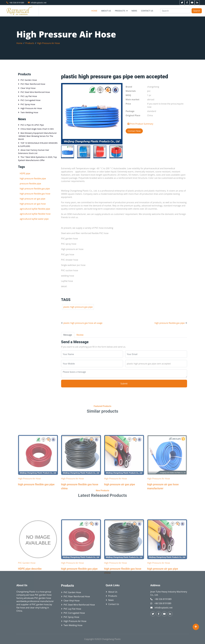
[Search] (175, 11)
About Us (106, 11)
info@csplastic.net (39, 3)
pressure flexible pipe (30, 184)
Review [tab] (80, 335)
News (134, 11)
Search (197, 11)
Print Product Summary (140, 124)
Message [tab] (68, 335)
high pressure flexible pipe (33, 178)
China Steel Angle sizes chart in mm (37, 129)
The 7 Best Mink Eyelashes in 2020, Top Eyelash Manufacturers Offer (38, 159)
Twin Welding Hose (29, 112)
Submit (124, 384)
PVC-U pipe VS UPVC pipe (32, 125)
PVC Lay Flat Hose (29, 96)
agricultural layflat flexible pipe (35, 209)
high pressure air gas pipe (33, 199)
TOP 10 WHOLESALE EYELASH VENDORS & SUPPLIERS (38, 144)
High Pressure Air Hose (48, 43)
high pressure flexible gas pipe (170, 323)
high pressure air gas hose (33, 204)
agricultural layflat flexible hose (35, 214)
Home (94, 11)
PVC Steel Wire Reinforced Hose (35, 92)
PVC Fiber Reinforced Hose (33, 84)
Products (120, 11)
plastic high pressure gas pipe (78, 307)
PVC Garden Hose (29, 80)
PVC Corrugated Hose (31, 100)
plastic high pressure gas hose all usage (83, 323)
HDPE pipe (25, 173)
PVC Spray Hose (28, 104)
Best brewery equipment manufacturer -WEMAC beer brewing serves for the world (38, 136)
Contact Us (147, 11)
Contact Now (134, 131)
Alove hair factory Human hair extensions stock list (34, 152)
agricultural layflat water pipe (34, 219)
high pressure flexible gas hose (35, 194)
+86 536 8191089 (17, 3)
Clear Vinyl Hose (28, 88)
